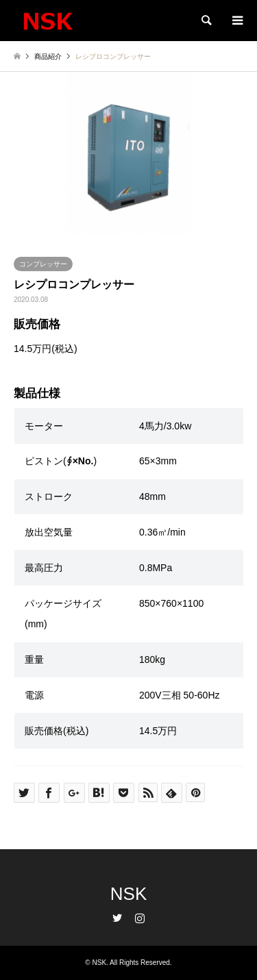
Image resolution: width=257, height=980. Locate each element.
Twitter (117, 918)
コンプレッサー (43, 264)
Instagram (140, 918)
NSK (128, 894)
